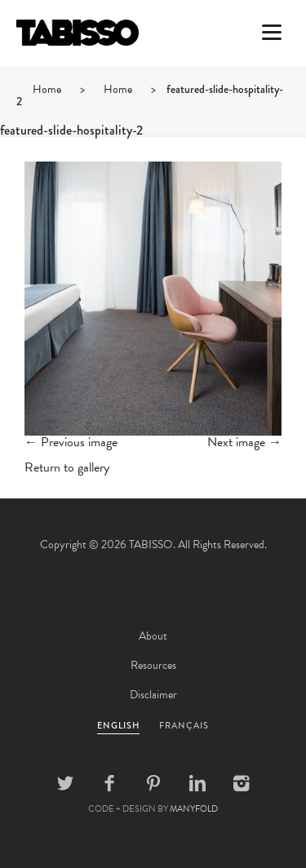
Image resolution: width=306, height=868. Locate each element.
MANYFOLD (194, 809)
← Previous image (71, 442)
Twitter (65, 783)
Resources (153, 665)
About (153, 636)
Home (47, 89)
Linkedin (197, 783)
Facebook (109, 783)
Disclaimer (153, 695)
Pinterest (153, 783)
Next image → (244, 442)
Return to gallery (67, 467)
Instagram (242, 783)
